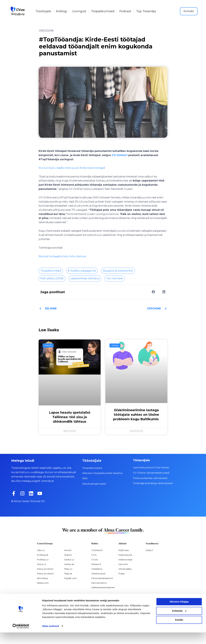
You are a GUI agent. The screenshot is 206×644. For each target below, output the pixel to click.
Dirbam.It (96, 564)
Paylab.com (70, 578)
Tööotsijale (43, 11)
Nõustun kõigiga (179, 613)
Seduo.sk (69, 564)
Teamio (68, 555)
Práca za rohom (45, 569)
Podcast (125, 11)
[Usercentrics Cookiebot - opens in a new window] (21, 638)
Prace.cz (42, 564)
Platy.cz (68, 569)
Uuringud (79, 11)
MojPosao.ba (125, 555)
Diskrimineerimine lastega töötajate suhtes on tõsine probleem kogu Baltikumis (136, 414)
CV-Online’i (120, 155)
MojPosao (124, 550)
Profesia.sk (43, 555)
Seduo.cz (69, 560)
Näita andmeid (51, 638)
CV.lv (94, 555)
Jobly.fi (149, 550)
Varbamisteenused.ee (103, 587)
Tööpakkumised (103, 11)
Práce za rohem (45, 573)
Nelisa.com (43, 583)
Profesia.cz (43, 560)
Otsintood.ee (98, 573)
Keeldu (179, 632)
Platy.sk (68, 573)
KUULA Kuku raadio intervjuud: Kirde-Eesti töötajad (72, 168)
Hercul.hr (123, 564)
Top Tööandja (146, 11)
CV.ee (95, 560)
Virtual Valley (125, 569)
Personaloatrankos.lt (102, 578)
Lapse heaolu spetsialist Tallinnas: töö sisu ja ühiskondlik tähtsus (70, 417)
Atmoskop (42, 578)
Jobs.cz (41, 550)
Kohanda (179, 622)
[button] (153, 292)
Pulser (122, 573)
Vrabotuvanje (125, 560)
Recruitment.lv (99, 583)
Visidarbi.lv (97, 569)
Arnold (68, 550)
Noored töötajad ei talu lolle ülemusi (62, 256)
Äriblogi (62, 11)
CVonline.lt (97, 550)
